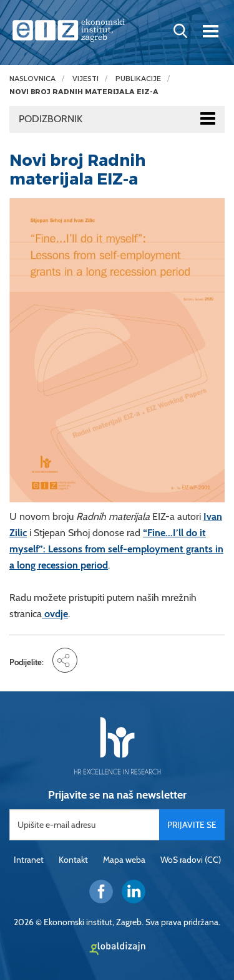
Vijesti (85, 79)
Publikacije (138, 79)
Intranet (29, 860)
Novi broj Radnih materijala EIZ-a (84, 92)
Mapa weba (124, 860)
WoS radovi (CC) (191, 860)
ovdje (55, 614)
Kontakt (73, 860)
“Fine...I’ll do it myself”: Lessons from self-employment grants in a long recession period (116, 549)
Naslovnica (32, 79)
